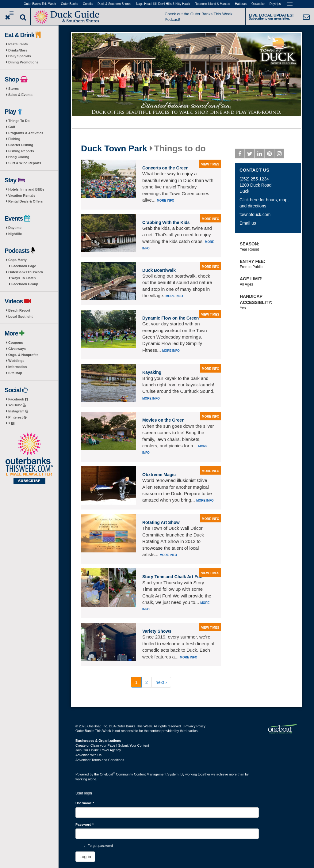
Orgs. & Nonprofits (23, 355)
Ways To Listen (23, 278)
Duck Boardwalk (159, 270)
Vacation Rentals (22, 195)
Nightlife (15, 234)
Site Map (15, 373)
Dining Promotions (23, 62)
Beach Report (19, 310)
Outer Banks (70, 4)
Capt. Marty (17, 260)
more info (211, 219)
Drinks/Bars (18, 50)
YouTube (17, 405)
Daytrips (275, 4)
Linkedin (260, 155)
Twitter (250, 155)
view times (210, 164)
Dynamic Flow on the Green (170, 318)
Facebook (18, 399)
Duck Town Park (114, 149)
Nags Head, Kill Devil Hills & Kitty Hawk (163, 4)
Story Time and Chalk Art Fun (172, 577)
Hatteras (241, 4)
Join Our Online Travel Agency (98, 750)
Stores (13, 89)
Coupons (16, 343)
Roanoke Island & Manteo (212, 4)
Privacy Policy (195, 726)
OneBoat (108, 774)
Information (18, 367)
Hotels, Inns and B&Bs (26, 189)
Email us (248, 223)
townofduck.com (255, 214)
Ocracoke (258, 4)
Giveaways (17, 349)
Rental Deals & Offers (25, 201)
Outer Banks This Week (40, 4)
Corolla (88, 4)
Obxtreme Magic (159, 475)
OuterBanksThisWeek (26, 272)
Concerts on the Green (165, 168)
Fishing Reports (21, 151)
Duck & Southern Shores (114, 4)
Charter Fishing (21, 145)
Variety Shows (157, 631)
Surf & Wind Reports (25, 163)
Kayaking (152, 372)
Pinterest (17, 417)
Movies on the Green (163, 420)
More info (166, 201)
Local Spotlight (20, 316)
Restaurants (18, 44)
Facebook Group (25, 284)
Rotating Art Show (161, 522)
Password (84, 824)
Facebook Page (24, 266)
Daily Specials (20, 56)
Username (85, 803)
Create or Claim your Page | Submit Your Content (112, 745)
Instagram (18, 411)
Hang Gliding (19, 157)
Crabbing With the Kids (166, 222)
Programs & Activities (26, 133)
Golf (12, 127)
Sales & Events (20, 95)
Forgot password (100, 846)
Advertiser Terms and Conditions (100, 760)
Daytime (15, 228)
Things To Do (19, 121)
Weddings (16, 361)
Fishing (14, 139)
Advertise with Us (88, 755)
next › (161, 682)
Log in (85, 857)
